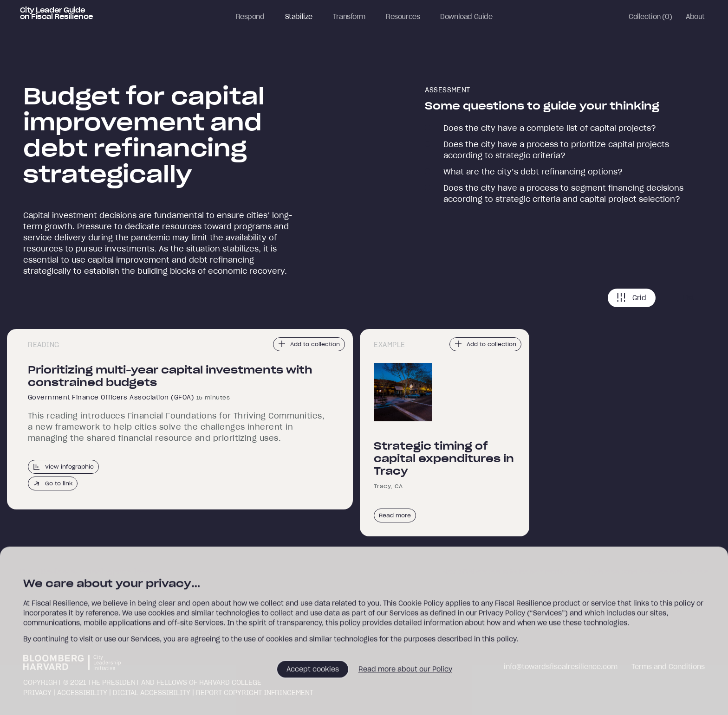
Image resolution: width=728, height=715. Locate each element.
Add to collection (309, 344)
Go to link (53, 483)
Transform (349, 17)
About (695, 17)
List (681, 298)
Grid (632, 298)
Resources (403, 17)
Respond (250, 17)
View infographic (63, 467)
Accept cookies (313, 672)
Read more (395, 515)
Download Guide (466, 17)
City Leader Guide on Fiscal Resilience (57, 13)
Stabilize (299, 17)
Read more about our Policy (405, 672)
